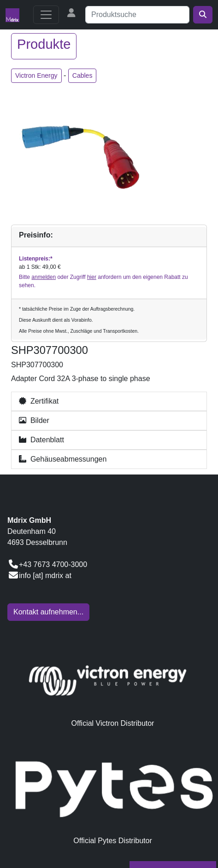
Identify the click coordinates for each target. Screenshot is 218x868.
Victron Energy (36, 75)
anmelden (44, 277)
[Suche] (137, 15)
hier (92, 277)
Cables (82, 75)
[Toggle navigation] (46, 15)
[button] (109, 401)
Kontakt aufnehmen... (48, 612)
